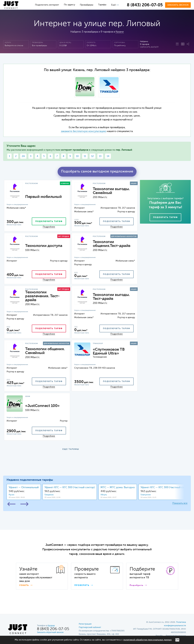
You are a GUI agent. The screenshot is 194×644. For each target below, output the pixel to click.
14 (108, 156)
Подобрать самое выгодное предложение (97, 172)
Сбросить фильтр (149, 47)
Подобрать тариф (165, 217)
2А (23, 156)
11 (85, 156)
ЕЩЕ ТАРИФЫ (71, 449)
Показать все (180, 503)
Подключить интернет (47, 5)
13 (100, 156)
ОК (177, 640)
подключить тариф (49, 222)
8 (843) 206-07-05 (145, 5)
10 (77, 156)
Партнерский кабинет (90, 627)
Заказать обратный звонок (50, 632)
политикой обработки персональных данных (147, 640)
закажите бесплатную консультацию (84, 131)
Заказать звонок (178, 5)
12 (92, 156)
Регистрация (85, 624)
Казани (120, 32)
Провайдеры (87, 5)
